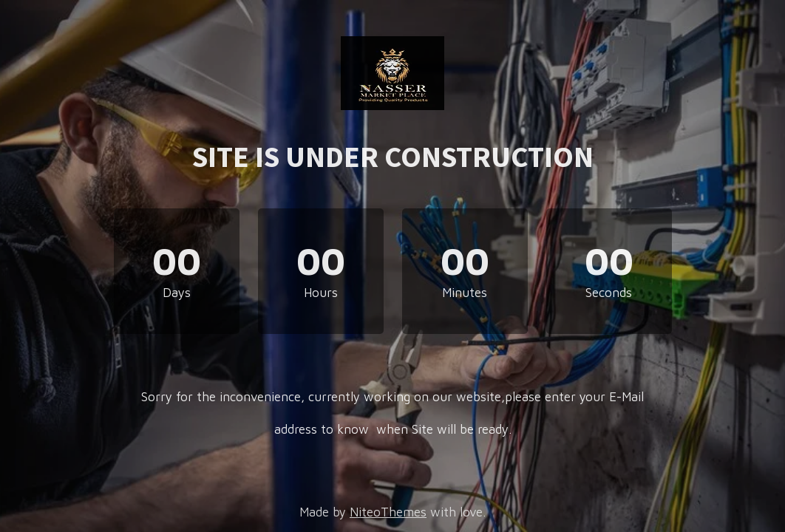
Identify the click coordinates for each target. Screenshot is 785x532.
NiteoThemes (388, 512)
